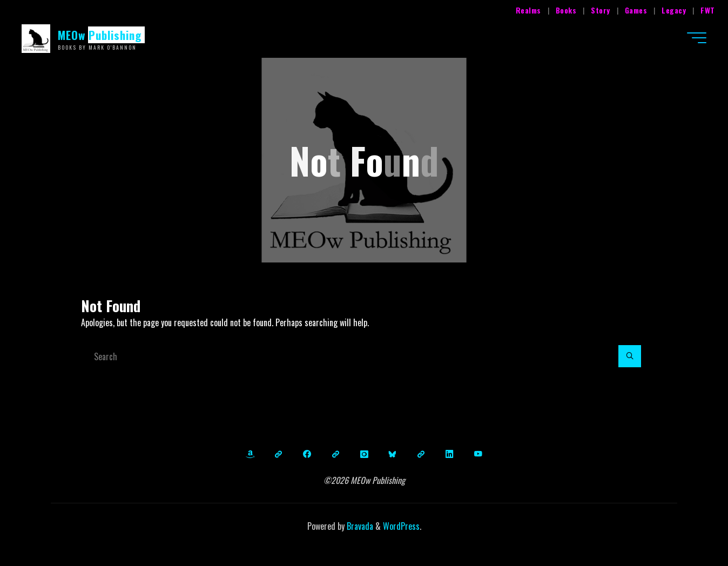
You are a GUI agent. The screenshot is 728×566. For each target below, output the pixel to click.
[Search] (630, 356)
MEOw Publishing (100, 35)
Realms (528, 10)
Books (566, 10)
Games (636, 10)
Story (601, 10)
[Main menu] (697, 38)
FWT (708, 10)
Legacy (674, 10)
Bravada (359, 526)
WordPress (401, 526)
